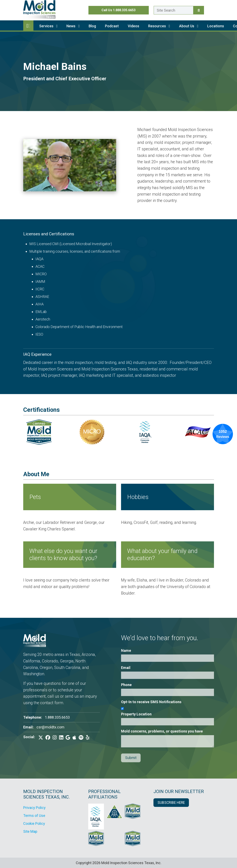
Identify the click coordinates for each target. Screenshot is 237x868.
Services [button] (48, 26)
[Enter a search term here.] (174, 10)
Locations (216, 26)
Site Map (30, 831)
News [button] (73, 26)
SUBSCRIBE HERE (171, 803)
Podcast (112, 26)
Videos (133, 26)
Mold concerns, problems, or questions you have (162, 731)
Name (126, 650)
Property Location (136, 714)
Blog (92, 26)
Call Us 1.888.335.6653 (118, 10)
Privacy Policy (34, 808)
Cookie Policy (34, 823)
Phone (126, 685)
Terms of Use (34, 816)
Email (126, 668)
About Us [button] (189, 26)
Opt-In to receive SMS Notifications (151, 702)
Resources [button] (159, 26)
